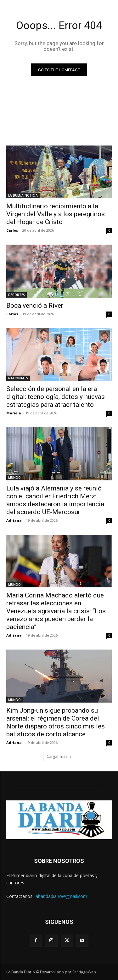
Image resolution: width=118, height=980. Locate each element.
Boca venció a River (35, 306)
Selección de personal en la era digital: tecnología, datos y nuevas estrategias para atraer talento (56, 397)
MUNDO (14, 478)
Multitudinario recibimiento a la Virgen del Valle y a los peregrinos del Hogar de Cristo (56, 214)
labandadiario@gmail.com (61, 896)
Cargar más (59, 756)
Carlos (12, 230)
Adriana (14, 520)
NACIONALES (18, 378)
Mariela (14, 413)
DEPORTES (17, 295)
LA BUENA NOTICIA (23, 195)
